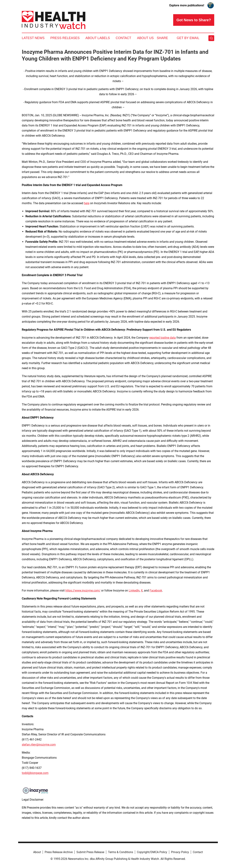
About (37, 852)
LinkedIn (134, 591)
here (87, 203)
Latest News (33, 38)
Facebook (156, 591)
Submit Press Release (90, 852)
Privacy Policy (180, 852)
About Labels (98, 38)
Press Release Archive (59, 852)
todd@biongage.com (35, 773)
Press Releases (65, 38)
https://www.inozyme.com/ (83, 591)
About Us (145, 38)
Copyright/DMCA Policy (152, 852)
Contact (123, 38)
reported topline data (162, 338)
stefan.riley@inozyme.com (39, 745)
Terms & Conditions (121, 852)
